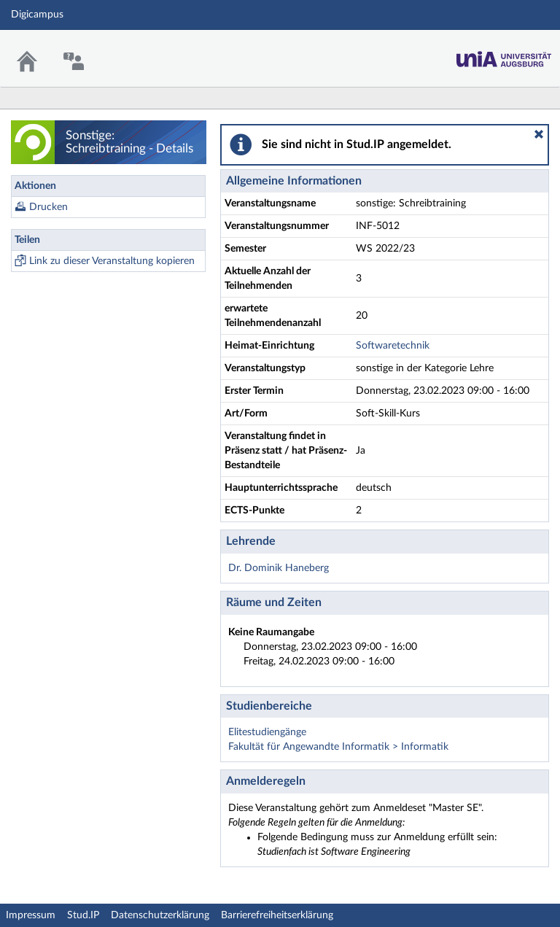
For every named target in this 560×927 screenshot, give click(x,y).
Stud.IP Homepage (504, 55)
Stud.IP (83, 915)
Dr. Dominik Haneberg (279, 568)
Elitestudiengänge (267, 732)
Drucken (48, 207)
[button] (539, 134)
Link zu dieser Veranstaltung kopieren (112, 261)
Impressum (31, 915)
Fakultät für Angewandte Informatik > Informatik (338, 747)
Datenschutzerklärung (160, 915)
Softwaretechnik (393, 346)
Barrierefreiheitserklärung (277, 915)
